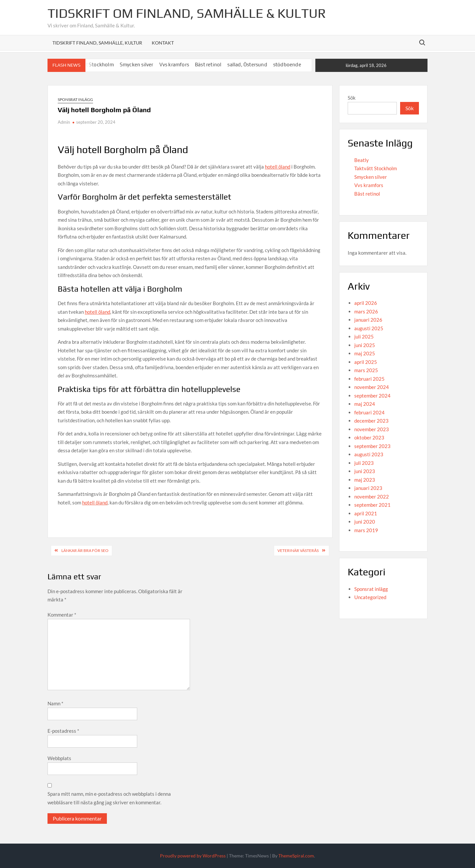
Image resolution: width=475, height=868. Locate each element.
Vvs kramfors (174, 64)
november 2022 (372, 497)
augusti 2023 (369, 454)
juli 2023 (364, 463)
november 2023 (372, 429)
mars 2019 (366, 530)
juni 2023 (365, 471)
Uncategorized (370, 597)
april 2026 (366, 303)
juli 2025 (364, 337)
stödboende (287, 64)
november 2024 (372, 387)
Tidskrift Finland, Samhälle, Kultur (97, 43)
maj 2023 (365, 480)
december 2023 (371, 421)
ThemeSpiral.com (296, 856)
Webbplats (59, 758)
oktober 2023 (369, 437)
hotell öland (278, 167)
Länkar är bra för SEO (85, 550)
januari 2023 (368, 488)
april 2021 (366, 513)
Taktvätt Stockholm (376, 168)
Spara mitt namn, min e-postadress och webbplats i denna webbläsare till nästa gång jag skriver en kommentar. (109, 798)
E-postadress (63, 731)
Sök (352, 98)
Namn (55, 703)
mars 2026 (366, 311)
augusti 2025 (369, 328)
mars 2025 (366, 370)
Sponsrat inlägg (75, 99)
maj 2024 (365, 404)
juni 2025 (365, 345)
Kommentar (62, 615)
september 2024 (372, 396)
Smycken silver (137, 64)
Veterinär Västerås (298, 550)
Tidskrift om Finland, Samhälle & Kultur (187, 13)
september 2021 (372, 505)
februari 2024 (369, 412)
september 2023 (372, 446)
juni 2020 (365, 522)
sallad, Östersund (247, 64)
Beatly (362, 160)
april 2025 (366, 362)
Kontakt (163, 43)
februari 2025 (369, 379)
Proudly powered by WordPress (193, 856)
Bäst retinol (208, 64)
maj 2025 (365, 353)
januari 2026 (368, 320)
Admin (64, 122)
